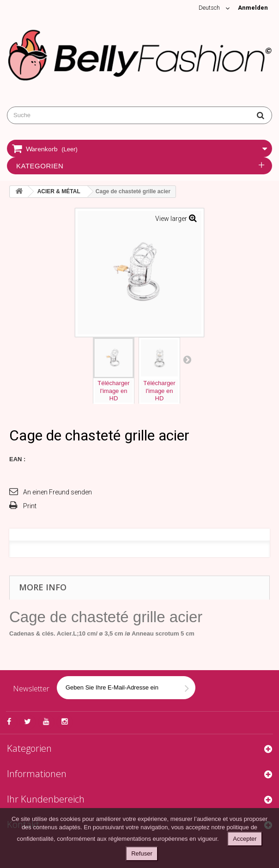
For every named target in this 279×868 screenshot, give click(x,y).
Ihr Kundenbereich (46, 799)
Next (187, 359)
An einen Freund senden (58, 492)
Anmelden (253, 8)
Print (30, 506)
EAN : (17, 459)
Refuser (142, 853)
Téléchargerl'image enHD (113, 391)
